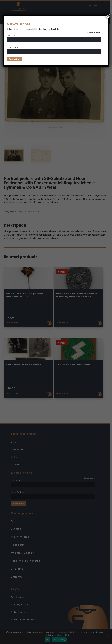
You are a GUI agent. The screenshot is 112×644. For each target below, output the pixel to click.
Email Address (15, 47)
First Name (12, 35)
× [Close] (108, 16)
